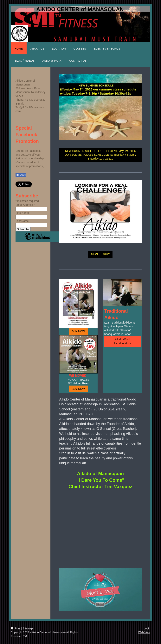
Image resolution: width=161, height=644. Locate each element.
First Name (22, 213)
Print (16, 628)
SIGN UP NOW (100, 254)
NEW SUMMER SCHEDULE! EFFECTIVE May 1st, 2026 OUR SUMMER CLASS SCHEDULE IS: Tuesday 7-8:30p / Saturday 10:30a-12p (100, 155)
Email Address (25, 205)
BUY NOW (78, 331)
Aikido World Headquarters (122, 341)
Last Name (22, 221)
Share (21, 175)
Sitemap (28, 628)
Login (147, 628)
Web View (144, 632)
